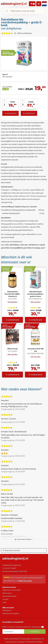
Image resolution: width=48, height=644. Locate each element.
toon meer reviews (23, 540)
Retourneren (7, 593)
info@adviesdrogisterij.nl (12, 565)
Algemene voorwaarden (12, 590)
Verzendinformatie (9, 596)
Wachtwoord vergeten (11, 613)
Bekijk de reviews (25, 581)
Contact (5, 599)
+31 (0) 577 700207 (9, 568)
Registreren (7, 610)
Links (4, 602)
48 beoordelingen (25, 33)
